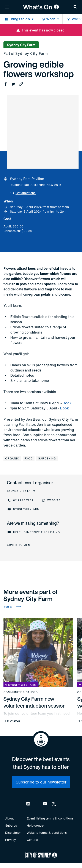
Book (67, 403)
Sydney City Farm (32, 53)
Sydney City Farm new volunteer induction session (35, 702)
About (9, 818)
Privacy (11, 840)
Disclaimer (13, 833)
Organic (12, 458)
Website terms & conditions (47, 833)
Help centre (35, 825)
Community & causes (20, 692)
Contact (32, 840)
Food (29, 458)
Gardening (47, 458)
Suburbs (11, 825)
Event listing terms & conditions (50, 818)
